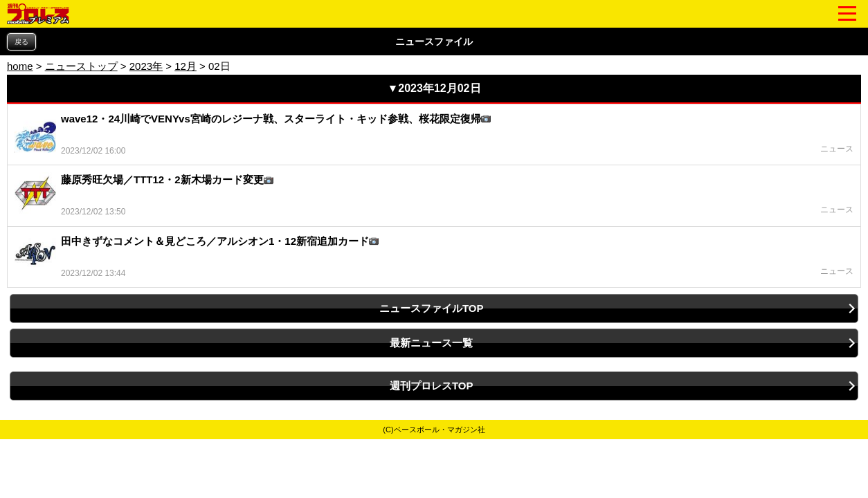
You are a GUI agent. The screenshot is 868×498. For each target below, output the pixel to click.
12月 (186, 66)
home (20, 66)
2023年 (146, 66)
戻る (21, 42)
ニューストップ (81, 66)
